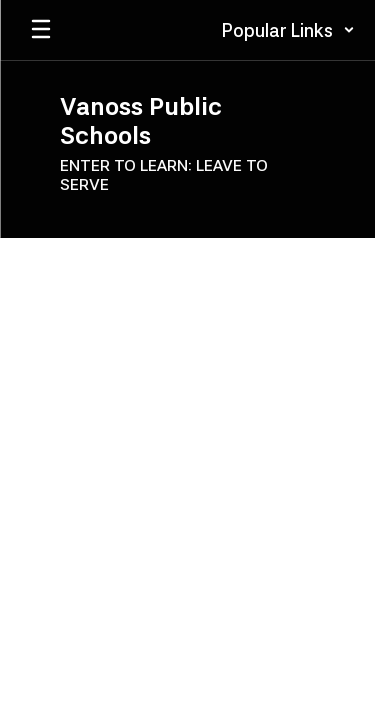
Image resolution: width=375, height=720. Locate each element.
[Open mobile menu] (41, 30)
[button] (288, 30)
